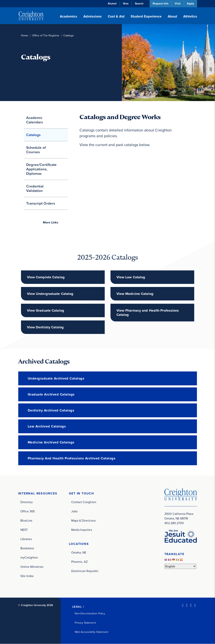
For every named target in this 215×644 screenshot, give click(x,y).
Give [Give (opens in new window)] (126, 4)
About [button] (172, 16)
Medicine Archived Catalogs (51, 442)
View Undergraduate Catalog (50, 294)
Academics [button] (69, 16)
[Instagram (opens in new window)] (191, 605)
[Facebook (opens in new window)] (187, 605)
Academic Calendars (35, 120)
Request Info (161, 4)
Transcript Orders (41, 203)
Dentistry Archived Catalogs (51, 410)
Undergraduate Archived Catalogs (56, 378)
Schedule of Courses (36, 150)
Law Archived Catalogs (47, 426)
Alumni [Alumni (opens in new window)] (112, 4)
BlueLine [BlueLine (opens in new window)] (26, 521)
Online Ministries (32, 567)
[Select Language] (180, 566)
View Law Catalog (131, 277)
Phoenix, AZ (79, 562)
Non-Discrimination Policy (90, 613)
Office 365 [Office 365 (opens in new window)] (28, 511)
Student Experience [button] (146, 16)
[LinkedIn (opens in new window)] (183, 605)
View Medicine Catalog (135, 294)
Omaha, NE (79, 552)
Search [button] (139, 4)
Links (51, 222)
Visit (178, 4)
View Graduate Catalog (46, 310)
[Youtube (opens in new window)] (195, 605)
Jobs (74, 511)
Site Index (27, 576)
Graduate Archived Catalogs (51, 394)
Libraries (26, 539)
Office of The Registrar (46, 36)
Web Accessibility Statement (92, 632)
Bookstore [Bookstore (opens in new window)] (27, 548)
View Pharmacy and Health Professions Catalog (148, 313)
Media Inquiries (82, 530)
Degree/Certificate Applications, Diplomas (41, 169)
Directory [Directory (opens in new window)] (27, 502)
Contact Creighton (84, 502)
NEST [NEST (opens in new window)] (24, 530)
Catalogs (33, 135)
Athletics (190, 16)
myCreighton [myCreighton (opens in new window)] (29, 557)
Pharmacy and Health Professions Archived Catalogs (72, 458)
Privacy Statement (85, 623)
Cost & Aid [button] (116, 16)
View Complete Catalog (46, 277)
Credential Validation (35, 188)
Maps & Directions (83, 521)
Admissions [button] (92, 16)
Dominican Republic (85, 571)
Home (25, 36)
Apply (190, 4)
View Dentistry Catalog (45, 327)
